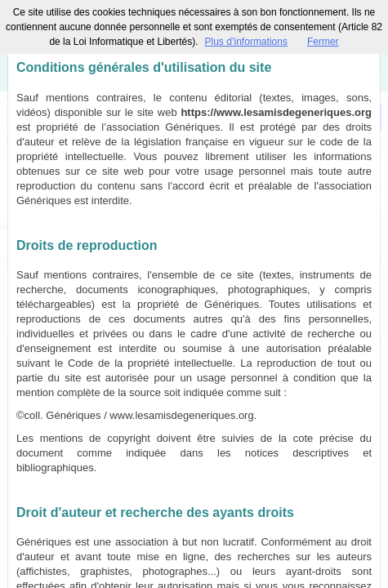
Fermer (323, 42)
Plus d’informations (246, 42)
